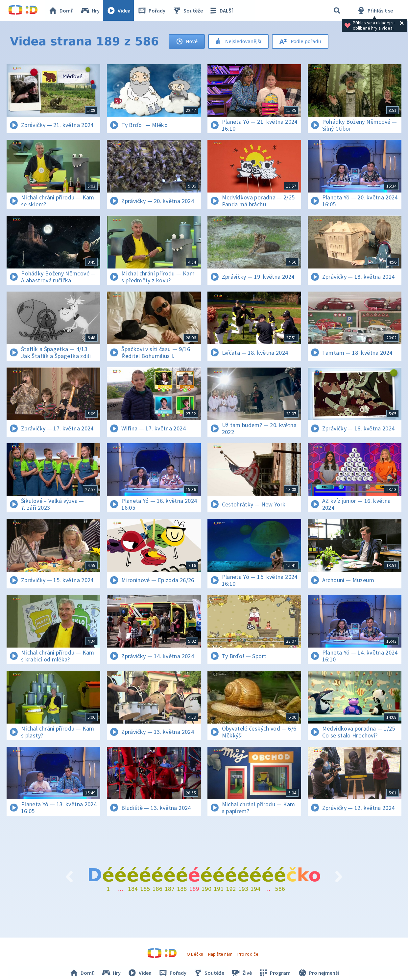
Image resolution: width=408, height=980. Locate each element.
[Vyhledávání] (337, 11)
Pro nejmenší (318, 973)
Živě (241, 973)
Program (275, 973)
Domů (61, 11)
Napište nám (220, 954)
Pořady (152, 11)
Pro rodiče (248, 954)
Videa (119, 11)
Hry (90, 11)
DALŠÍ (221, 11)
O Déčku (195, 954)
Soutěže (188, 11)
